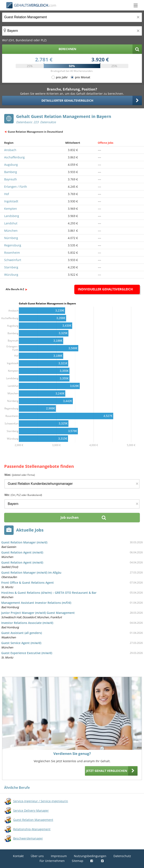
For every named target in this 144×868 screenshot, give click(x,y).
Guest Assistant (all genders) (22, 633)
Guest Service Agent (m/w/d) (21, 643)
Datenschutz (122, 856)
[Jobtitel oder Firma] (72, 484)
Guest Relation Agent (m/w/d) (22, 552)
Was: (20, 475)
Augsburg (11, 165)
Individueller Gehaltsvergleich (105, 289)
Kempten (11, 209)
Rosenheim (12, 253)
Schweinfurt (13, 260)
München (11, 231)
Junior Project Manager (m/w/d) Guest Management (38, 613)
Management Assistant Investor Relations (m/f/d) (36, 603)
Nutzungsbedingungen (90, 856)
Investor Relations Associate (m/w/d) (27, 623)
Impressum (59, 856)
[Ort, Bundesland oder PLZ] (72, 31)
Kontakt (18, 856)
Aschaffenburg (14, 157)
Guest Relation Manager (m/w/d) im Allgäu (31, 572)
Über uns (37, 856)
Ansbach (10, 150)
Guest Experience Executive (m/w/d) (27, 653)
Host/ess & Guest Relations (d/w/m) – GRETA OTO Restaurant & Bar (49, 593)
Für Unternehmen (52, 861)
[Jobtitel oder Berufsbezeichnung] (72, 17)
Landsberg (12, 216)
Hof (7, 194)
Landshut (11, 223)
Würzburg (11, 275)
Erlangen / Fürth (16, 187)
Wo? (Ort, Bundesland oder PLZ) (24, 40)
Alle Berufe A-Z (15, 289)
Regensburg (13, 245)
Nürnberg (11, 238)
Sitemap (78, 861)
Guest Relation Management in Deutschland (35, 132)
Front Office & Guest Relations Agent (28, 583)
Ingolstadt (11, 201)
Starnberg (11, 267)
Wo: (23, 495)
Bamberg (11, 172)
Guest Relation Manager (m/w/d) (24, 542)
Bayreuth (11, 179)
